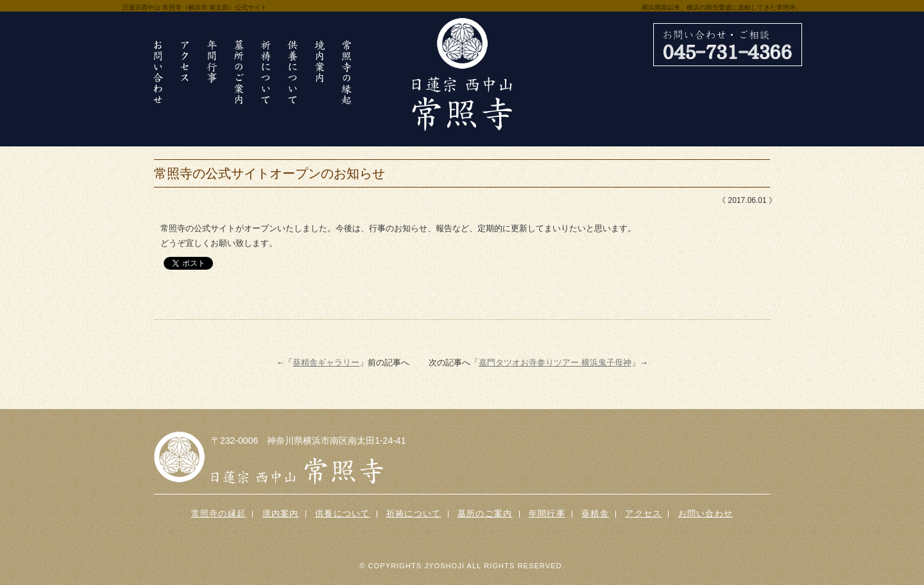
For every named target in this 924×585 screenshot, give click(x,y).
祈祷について (414, 513)
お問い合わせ (706, 513)
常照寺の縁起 (219, 513)
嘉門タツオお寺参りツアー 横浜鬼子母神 (555, 362)
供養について (343, 513)
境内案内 (281, 513)
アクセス (643, 513)
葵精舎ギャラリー (326, 362)
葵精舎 (595, 513)
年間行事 (547, 513)
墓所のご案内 (485, 513)
